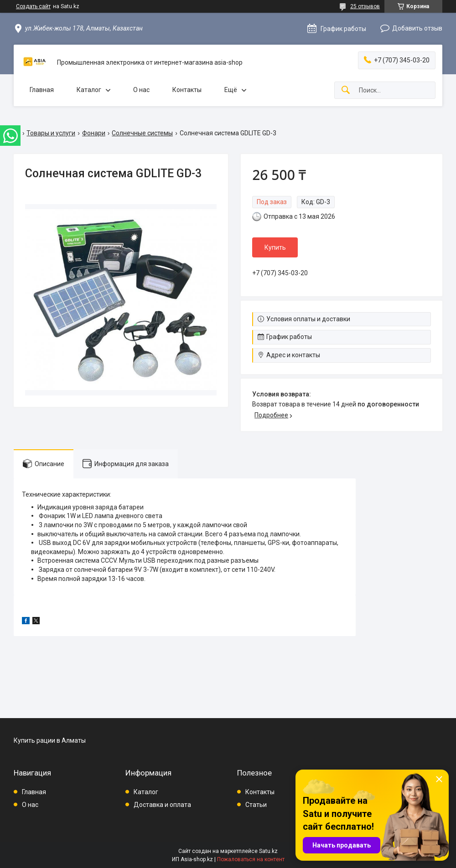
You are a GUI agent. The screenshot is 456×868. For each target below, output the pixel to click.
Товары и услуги (51, 133)
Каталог (89, 90)
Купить (275, 247)
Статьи (256, 805)
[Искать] (346, 90)
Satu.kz (268, 851)
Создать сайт (33, 6)
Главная (42, 90)
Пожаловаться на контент (251, 859)
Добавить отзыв (417, 28)
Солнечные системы (142, 133)
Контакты (187, 90)
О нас (141, 90)
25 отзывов (365, 6)
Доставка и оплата (162, 805)
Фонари (94, 133)
